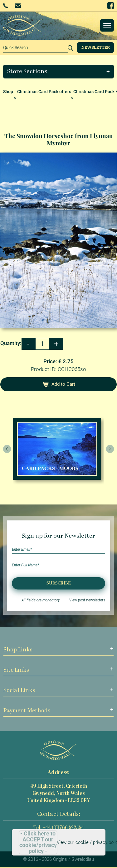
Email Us (18, 5)
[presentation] (7, 449)
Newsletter (96, 47)
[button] (59, 72)
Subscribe (59, 583)
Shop (8, 92)
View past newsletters (87, 600)
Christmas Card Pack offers (44, 92)
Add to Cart (59, 384)
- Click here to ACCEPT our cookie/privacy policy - (38, 842)
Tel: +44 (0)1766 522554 (59, 828)
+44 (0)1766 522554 (5, 6)
